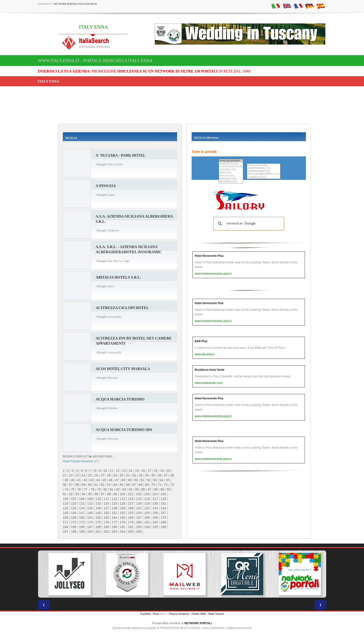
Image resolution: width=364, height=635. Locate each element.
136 (98, 508)
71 (160, 485)
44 (98, 480)
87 (149, 489)
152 (122, 513)
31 (128, 475)
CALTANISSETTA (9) (231, 167)
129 (147, 503)
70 (153, 485)
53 (155, 480)
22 (71, 475)
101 (131, 494)
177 (114, 522)
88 (156, 489)
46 (111, 480)
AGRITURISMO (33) (264, 168)
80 (105, 489)
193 (139, 527)
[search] (248, 224)
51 (142, 480)
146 (74, 513)
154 (139, 513)
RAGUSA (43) (231, 176)
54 (161, 480)
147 (82, 513)
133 (74, 508)
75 (73, 489)
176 (106, 522)
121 (82, 503)
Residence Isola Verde (210, 370)
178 (122, 522)
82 (118, 489)
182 (155, 522)
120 (74, 503)
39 (67, 480)
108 (82, 499)
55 (168, 480)
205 (131, 532)
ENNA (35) (231, 173)
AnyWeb (145, 614)
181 (147, 522)
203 (114, 532)
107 (74, 499)
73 (172, 485)
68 (141, 485)
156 (155, 513)
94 (84, 494)
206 (139, 532)
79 (99, 489)
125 (114, 503)
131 (163, 503)
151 (114, 513)
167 (139, 518)
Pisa (156, 614)
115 (139, 499)
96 (96, 494)
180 (139, 522)
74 (67, 489)
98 (109, 494)
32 (134, 475)
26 (96, 475)
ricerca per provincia (231, 161)
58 (77, 485)
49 (130, 480)
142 (147, 508)
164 (114, 518)
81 (111, 489)
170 (163, 518)
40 (73, 480)
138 (114, 508)
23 (77, 475)
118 (163, 499)
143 (155, 508)
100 (122, 494)
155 (147, 513)
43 (92, 480)
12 (118, 471)
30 (122, 475)
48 (123, 480)
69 (147, 485)
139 (122, 508)
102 (139, 494)
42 (85, 480)
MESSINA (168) (231, 179)
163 (106, 518)
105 (163, 494)
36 (160, 475)
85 (137, 489)
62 (103, 485)
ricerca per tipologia (264, 165)
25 (90, 475)
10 (105, 471)
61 (96, 485)
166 (131, 518)
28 (109, 475)
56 (65, 485)
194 (147, 527)
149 (98, 513)
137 (106, 508)
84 (130, 489)
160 (82, 518)
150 (106, 513)
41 (79, 480)
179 (131, 522)
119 (65, 503)
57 (71, 485)
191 (122, 527)
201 (98, 532)
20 (168, 471)
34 (147, 475)
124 (106, 503)
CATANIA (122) (231, 170)
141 (139, 508)
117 (155, 499)
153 (131, 513)
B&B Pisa (201, 341)
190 (114, 527)
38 (172, 475)
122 (90, 503)
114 (131, 499)
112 (114, 499)
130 (155, 503)
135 (90, 508)
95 (90, 494)
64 (115, 485)
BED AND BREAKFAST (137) (264, 174)
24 (84, 475)
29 (115, 475)
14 (130, 471)
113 (122, 499)
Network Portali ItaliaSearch (75, 4)
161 (90, 518)
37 (166, 475)
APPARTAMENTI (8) (264, 171)
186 (82, 527)
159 (74, 518)
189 (106, 527)
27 (103, 475)
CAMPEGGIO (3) (264, 177)
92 (71, 494)
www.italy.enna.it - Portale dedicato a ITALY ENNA (95, 61)
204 (122, 532)
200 (90, 532)
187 (90, 527)
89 (162, 489)
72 (166, 485)
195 (155, 527)
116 (147, 499)
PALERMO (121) (231, 182)
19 (162, 471)
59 (84, 485)
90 (168, 489)
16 (143, 471)
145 (65, 513)
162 (98, 518)
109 (90, 499)
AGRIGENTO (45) (231, 164)
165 (122, 518)
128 (139, 503)
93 (77, 494)
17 (149, 471)
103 (147, 494)
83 (124, 489)
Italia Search (216, 614)
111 (106, 499)
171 (65, 522)
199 (82, 532)
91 (65, 494)
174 (90, 522)
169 (155, 518)
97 (103, 494)
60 (90, 485)
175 (98, 522)
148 (90, 513)
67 (134, 485)
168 (147, 518)
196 (163, 527)
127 (131, 503)
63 (109, 485)
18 (156, 471)
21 (65, 475)
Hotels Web (199, 614)
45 (104, 480)
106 (65, 499)
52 (149, 480)
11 (111, 471)
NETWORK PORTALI (198, 623)
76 (79, 489)
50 (136, 480)
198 (74, 532)
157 (163, 513)
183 (163, 522)
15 (137, 471)
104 (155, 494)
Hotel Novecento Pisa (209, 256)
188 (98, 527)
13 (124, 471)
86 (143, 489)
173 (82, 522)
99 (115, 494)
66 (128, 485)
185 (74, 527)
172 (74, 522)
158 (65, 518)
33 (141, 475)
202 (106, 532)
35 (153, 475)
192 (131, 527)
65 (122, 485)
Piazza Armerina (179, 614)
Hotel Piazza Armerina (78, 461)
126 (122, 503)
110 (98, 499)
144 (163, 508)
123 (98, 503)
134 (82, 508)
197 (65, 532)
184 (65, 527)
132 (65, 508)
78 (93, 489)
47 (117, 480)
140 (131, 508)
